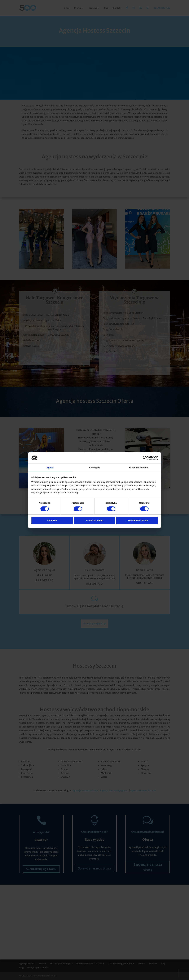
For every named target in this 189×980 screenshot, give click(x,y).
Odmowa (52, 521)
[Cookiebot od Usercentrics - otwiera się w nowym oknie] (145, 458)
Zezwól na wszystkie (137, 521)
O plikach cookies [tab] (139, 468)
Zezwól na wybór (94, 521)
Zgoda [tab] (50, 468)
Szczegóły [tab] (94, 468)
